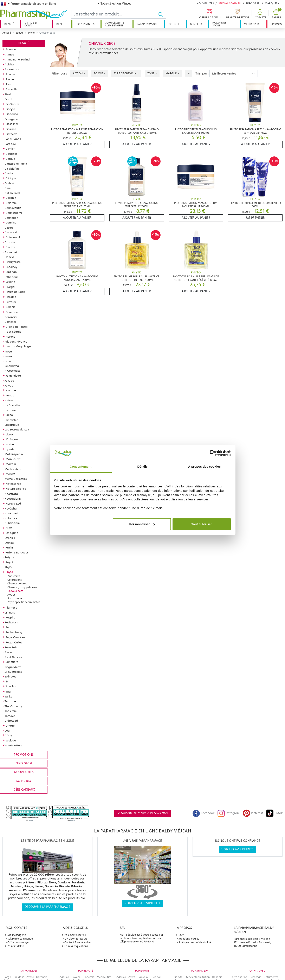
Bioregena (11, 119)
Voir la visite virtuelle (142, 903)
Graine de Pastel (17, 327)
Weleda (11, 740)
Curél (8, 188)
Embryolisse (13, 262)
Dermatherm (14, 213)
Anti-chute (14, 576)
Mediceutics (12, 469)
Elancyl (9, 257)
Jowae (9, 385)
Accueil (7, 33)
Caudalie (12, 154)
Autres (11, 595)
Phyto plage (15, 598)
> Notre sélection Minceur (115, 4)
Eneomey (11, 267)
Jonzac (9, 381)
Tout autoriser (202, 524)
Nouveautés (205, 3)
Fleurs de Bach (15, 292)
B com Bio (12, 89)
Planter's (11, 608)
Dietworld (11, 232)
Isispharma (12, 366)
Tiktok (274, 813)
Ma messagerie (17, 935)
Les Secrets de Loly (17, 429)
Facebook (203, 813)
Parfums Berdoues (17, 552)
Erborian (11, 272)
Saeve (9, 652)
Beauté (9, 24)
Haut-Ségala (13, 332)
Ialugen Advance (16, 342)
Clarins (9, 173)
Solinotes (10, 676)
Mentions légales (189, 939)
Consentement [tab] (81, 466)
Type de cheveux (125, 73)
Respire (10, 617)
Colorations (15, 580)
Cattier (10, 149)
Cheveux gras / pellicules (22, 587)
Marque (171, 73)
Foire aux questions (76, 946)
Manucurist (13, 459)
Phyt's (8, 567)
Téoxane (10, 701)
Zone (151, 73)
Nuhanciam (12, 523)
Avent (132, 977)
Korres (10, 395)
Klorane (11, 390)
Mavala (11, 464)
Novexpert (11, 513)
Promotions (24, 755)
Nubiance (11, 518)
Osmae (9, 543)
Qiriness (10, 612)
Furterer (11, 302)
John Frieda (13, 376)
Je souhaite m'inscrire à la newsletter (142, 813)
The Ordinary (13, 706)
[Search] (115, 14)
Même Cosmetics (16, 479)
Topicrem (11, 711)
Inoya (8, 351)
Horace (10, 337)
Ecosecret (11, 252)
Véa (7, 731)
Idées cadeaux (24, 790)
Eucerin (10, 282)
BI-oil (8, 94)
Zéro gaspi (24, 763)
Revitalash (11, 622)
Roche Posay (14, 632)
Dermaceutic (13, 208)
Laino (9, 415)
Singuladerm (13, 667)
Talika (8, 696)
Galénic (10, 307)
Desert (9, 228)
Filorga (10, 287)
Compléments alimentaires (115, 24)
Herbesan (255, 977)
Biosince (11, 129)
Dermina (11, 222)
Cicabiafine (12, 169)
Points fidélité (16, 946)
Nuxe (9, 528)
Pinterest (253, 813)
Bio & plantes (85, 24)
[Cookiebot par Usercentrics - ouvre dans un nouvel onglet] (213, 453)
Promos (276, 24)
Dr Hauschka (14, 237)
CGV (181, 935)
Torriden (10, 716)
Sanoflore (12, 662)
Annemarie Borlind (18, 59)
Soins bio (24, 781)
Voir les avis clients (237, 849)
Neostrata (11, 494)
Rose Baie (11, 647)
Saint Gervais (13, 657)
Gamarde (12, 312)
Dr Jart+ (10, 242)
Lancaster (11, 420)
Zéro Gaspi (253, 3)
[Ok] (162, 14)
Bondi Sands (13, 139)
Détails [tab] (143, 466)
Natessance (13, 484)
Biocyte (10, 109)
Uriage (10, 726)
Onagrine (12, 533)
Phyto (31, 33)
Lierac (10, 434)
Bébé (59, 24)
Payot (9, 562)
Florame (11, 297)
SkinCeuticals (13, 672)
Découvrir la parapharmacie (47, 907)
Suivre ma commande (20, 939)
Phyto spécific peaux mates (24, 602)
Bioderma (12, 114)
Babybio (143, 977)
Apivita (9, 64)
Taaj (8, 692)
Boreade (10, 144)
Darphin (11, 198)
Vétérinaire (252, 24)
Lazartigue (12, 425)
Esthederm (11, 277)
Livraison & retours (76, 939)
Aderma (11, 49)
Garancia (11, 317)
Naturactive (271, 977)
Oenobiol (218, 977)
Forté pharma (239, 977)
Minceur (196, 24)
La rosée (10, 410)
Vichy (9, 735)
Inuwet (9, 356)
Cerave (10, 159)
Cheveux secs (15, 591)
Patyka (9, 557)
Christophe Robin (16, 164)
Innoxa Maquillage (18, 346)
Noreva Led (13, 504)
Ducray (10, 247)
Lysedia (11, 449)
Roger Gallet (14, 642)
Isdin (8, 361)
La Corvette (12, 405)
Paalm (9, 547)
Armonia (11, 74)
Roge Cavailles (15, 637)
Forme (99, 73)
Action (78, 73)
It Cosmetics (12, 371)
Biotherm (11, 134)
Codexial (10, 183)
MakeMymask (14, 454)
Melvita (11, 474)
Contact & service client (78, 942)
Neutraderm (13, 499)
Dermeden (11, 218)
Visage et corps (31, 24)
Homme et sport (219, 24)
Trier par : (202, 74)
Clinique (11, 178)
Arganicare (12, 69)
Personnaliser (142, 524)
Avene (10, 79)
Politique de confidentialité (195, 942)
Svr (8, 681)
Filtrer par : (59, 74)
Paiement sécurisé (75, 935)
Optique (174, 24)
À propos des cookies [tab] (205, 466)
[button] (260, 14)
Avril (8, 84)
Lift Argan (11, 439)
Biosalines (12, 124)
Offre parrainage (18, 942)
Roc (8, 627)
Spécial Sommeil (230, 3)
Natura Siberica (16, 489)
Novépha (11, 508)
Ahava (10, 54)
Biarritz (9, 99)
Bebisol (156, 977)
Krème (9, 400)
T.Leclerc (11, 686)
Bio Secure (12, 104)
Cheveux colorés (17, 583)
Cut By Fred (12, 193)
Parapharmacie (147, 24)
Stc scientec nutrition (197, 977)
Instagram (228, 813)
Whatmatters (13, 745)
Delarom (11, 203)
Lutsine (9, 444)
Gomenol (10, 322)
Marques (271, 3)
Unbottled (11, 721)
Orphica (10, 538)
